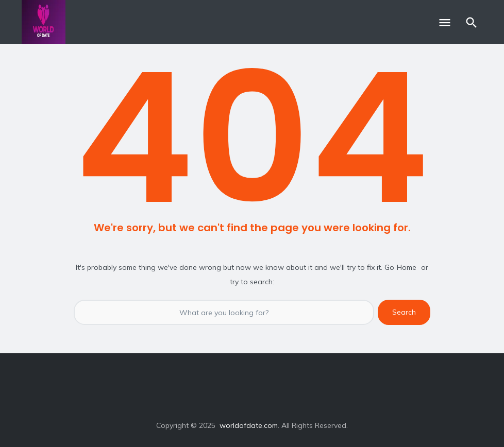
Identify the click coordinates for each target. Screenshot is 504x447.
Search (404, 312)
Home (407, 267)
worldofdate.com (249, 425)
